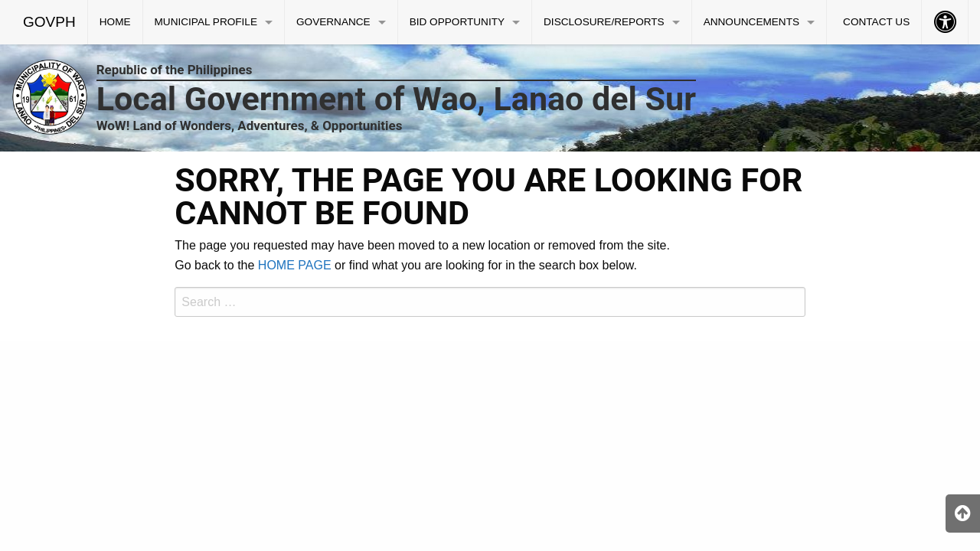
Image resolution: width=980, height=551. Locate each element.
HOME (115, 22)
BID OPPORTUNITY (457, 22)
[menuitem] (50, 22)
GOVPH (49, 22)
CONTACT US (876, 22)
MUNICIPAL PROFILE (206, 22)
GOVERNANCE (333, 22)
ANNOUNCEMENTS (751, 22)
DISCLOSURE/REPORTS (604, 22)
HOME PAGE (295, 265)
